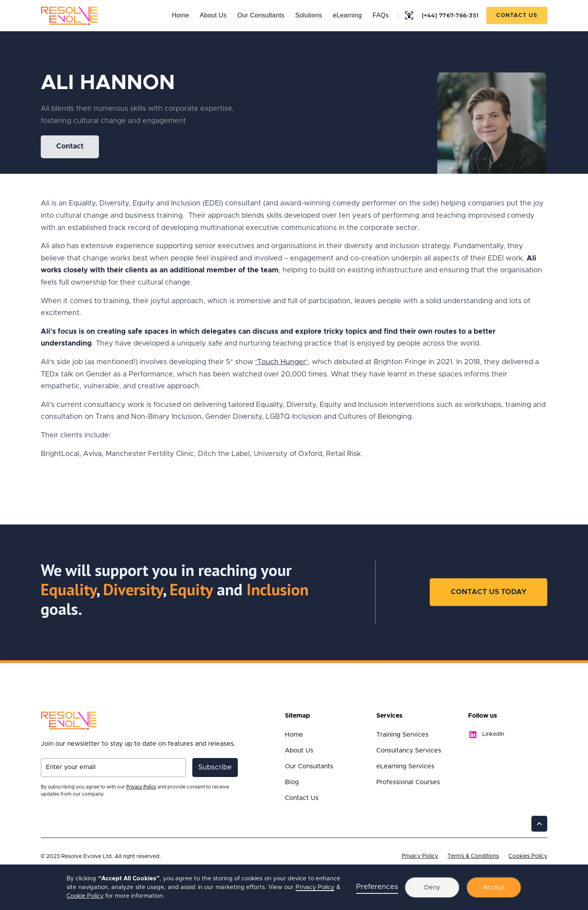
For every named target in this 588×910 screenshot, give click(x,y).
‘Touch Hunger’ (282, 362)
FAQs (380, 15)
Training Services (402, 735)
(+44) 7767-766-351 (450, 15)
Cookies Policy (528, 856)
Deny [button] (432, 887)
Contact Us (517, 15)
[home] (69, 15)
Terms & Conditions (473, 856)
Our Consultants (261, 15)
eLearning (347, 15)
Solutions (309, 15)
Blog (292, 782)
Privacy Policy (420, 856)
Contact (70, 147)
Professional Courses (408, 782)
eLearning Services (405, 766)
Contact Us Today (488, 592)
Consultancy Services (409, 750)
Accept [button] (494, 887)
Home (180, 15)
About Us (213, 15)
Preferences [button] (377, 887)
